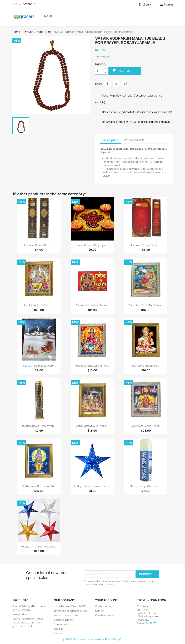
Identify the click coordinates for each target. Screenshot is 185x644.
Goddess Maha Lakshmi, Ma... (92, 366)
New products (21, 614)
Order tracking (104, 606)
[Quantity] (99, 71)
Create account (105, 615)
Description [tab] (111, 140)
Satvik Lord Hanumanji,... (146, 366)
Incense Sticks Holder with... (39, 426)
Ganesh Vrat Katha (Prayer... (92, 305)
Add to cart (125, 71)
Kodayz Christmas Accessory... (92, 486)
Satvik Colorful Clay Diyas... (92, 245)
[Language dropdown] (146, 5)
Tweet (116, 84)
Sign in (99, 611)
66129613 (29, 4)
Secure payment (64, 620)
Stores (58, 633)
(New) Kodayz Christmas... (146, 486)
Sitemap (59, 629)
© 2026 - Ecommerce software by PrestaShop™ (92, 639)
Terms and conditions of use (71, 611)
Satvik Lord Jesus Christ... (146, 426)
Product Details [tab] (134, 140)
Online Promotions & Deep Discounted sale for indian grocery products (28, 623)
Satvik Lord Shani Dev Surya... (146, 305)
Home (48, 16)
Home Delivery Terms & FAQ (70, 606)
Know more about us (66, 615)
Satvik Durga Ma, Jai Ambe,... (92, 426)
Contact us (60, 624)
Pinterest (125, 84)
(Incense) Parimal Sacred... (39, 245)
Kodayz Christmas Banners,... (39, 366)
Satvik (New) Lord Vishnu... (39, 305)
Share (107, 84)
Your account (106, 600)
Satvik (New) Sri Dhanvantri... (39, 486)
